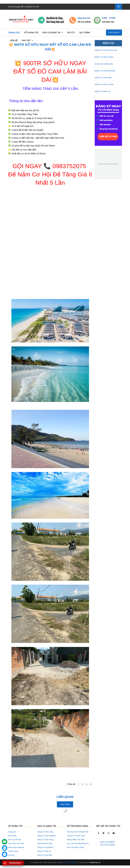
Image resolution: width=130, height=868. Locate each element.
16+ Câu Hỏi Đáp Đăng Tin (78, 843)
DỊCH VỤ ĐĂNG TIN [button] (47, 826)
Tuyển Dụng (13, 851)
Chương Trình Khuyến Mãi (78, 832)
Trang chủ (12, 832)
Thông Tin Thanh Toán (76, 836)
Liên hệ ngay (114, 32)
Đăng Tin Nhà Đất (45, 855)
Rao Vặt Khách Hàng (75, 847)
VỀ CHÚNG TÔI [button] (15, 826)
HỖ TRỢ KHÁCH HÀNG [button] (78, 826)
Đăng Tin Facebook (45, 847)
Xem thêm (65, 804)
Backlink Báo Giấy (45, 843)
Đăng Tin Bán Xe (44, 851)
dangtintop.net (95, 865)
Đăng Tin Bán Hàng (45, 840)
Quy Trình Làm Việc (16, 843)
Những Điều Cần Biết (75, 840)
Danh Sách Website (16, 847)
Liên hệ (11, 855)
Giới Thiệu (12, 836)
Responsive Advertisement (108, 164)
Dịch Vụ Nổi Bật (14, 840)
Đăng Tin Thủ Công (45, 832)
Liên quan (65, 797)
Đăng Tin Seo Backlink (47, 836)
